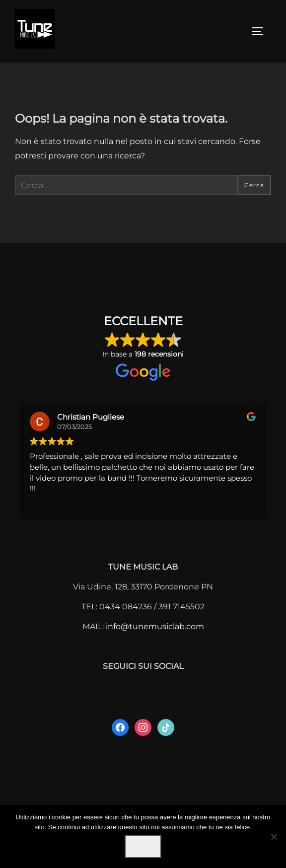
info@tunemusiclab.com (155, 626)
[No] (274, 837)
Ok (143, 846)
